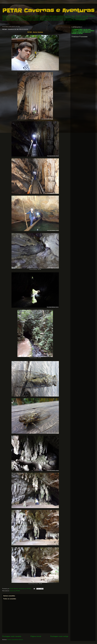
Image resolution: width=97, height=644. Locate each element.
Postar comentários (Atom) (15, 640)
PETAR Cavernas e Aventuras (48, 11)
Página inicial (36, 636)
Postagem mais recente (12, 636)
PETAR (18, 591)
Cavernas (12, 591)
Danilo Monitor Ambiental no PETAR (20, 589)
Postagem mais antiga (59, 636)
